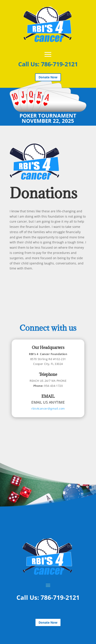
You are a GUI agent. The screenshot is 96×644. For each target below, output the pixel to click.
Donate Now (48, 77)
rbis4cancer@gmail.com (48, 408)
